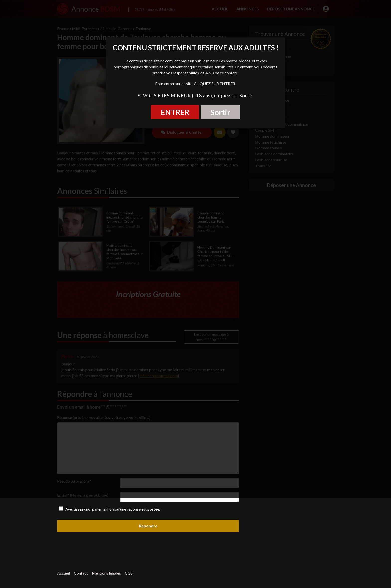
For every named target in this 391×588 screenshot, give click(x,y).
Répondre (148, 526)
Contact (81, 573)
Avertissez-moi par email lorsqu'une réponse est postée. (108, 509)
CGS (129, 573)
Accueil (63, 573)
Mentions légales (106, 573)
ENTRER (175, 112)
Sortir (220, 112)
